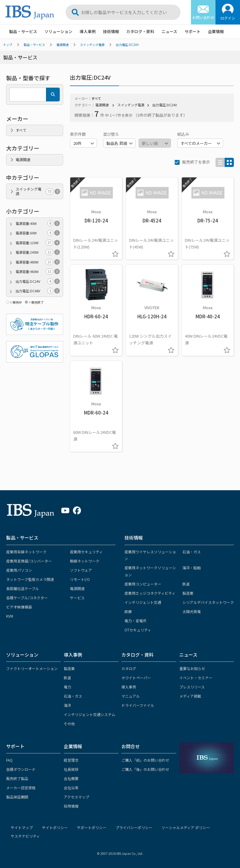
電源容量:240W (38, 252)
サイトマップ (22, 827)
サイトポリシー (55, 827)
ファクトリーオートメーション (32, 668)
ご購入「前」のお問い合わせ (145, 760)
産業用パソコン (19, 570)
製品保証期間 (17, 797)
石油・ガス (192, 552)
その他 (69, 724)
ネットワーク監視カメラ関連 (30, 579)
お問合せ (131, 746)
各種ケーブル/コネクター (27, 598)
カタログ (129, 668)
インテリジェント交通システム (90, 714)
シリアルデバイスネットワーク (208, 602)
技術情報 (111, 31)
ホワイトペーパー (136, 678)
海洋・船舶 (192, 568)
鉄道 (186, 584)
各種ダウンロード (21, 769)
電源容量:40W (38, 224)
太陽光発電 (192, 611)
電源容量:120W (38, 243)
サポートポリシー (92, 827)
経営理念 (71, 760)
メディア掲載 (190, 696)
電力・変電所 (135, 621)
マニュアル (131, 696)
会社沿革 (71, 788)
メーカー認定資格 (21, 788)
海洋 (67, 705)
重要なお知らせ (192, 668)
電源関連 (63, 45)
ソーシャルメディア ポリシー (186, 827)
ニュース (169, 31)
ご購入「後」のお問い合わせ (145, 769)
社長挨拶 (71, 769)
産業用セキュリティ (86, 552)
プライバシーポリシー (134, 827)
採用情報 (71, 806)
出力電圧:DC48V (38, 291)
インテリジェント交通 (143, 602)
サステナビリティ (25, 836)
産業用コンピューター (143, 584)
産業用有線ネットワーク (26, 552)
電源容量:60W (38, 233)
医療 (128, 611)
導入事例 (88, 31)
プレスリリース (192, 687)
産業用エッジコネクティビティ (150, 593)
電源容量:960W (38, 272)
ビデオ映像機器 (19, 607)
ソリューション (58, 31)
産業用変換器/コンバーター (29, 561)
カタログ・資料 (140, 31)
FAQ (9, 760)
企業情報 (216, 31)
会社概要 (71, 778)
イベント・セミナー (196, 678)
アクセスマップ (76, 797)
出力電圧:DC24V (127, 45)
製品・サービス (23, 31)
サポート (192, 31)
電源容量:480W (38, 262)
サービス (77, 598)
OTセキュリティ (138, 630)
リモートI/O (80, 579)
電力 (67, 687)
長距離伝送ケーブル (23, 588)
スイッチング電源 (92, 45)
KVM (10, 616)
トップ (8, 45)
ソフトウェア (81, 570)
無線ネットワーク (85, 561)
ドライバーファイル (138, 705)
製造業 (188, 593)
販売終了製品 (17, 778)
